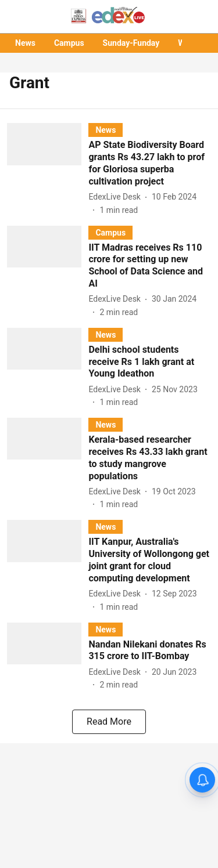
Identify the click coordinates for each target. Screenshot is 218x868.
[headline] (150, 163)
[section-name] (106, 130)
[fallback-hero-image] (48, 169)
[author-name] (117, 197)
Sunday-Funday (131, 43)
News (25, 43)
